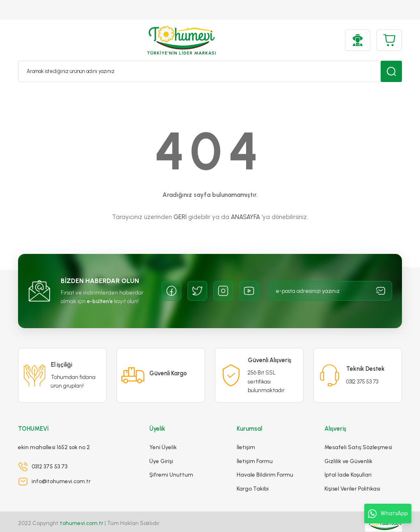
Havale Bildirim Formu (265, 460)
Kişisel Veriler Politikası (352, 473)
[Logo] (181, 40)
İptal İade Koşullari (348, 460)
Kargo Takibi (253, 473)
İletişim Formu (255, 446)
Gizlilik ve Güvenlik (348, 446)
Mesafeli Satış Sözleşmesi (358, 432)
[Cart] (389, 40)
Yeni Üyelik (163, 432)
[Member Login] (358, 40)
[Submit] (381, 291)
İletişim (246, 432)
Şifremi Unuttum (171, 460)
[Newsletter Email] (331, 291)
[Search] (210, 71)
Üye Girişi (161, 446)
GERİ (180, 217)
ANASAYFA (245, 217)
